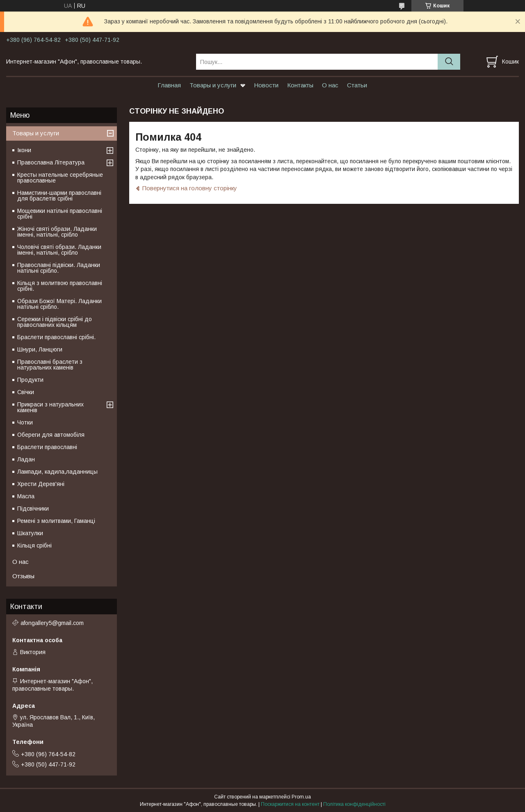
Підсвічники (33, 509)
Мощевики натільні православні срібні (60, 214)
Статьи (357, 85)
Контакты (300, 85)
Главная (169, 85)
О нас (330, 85)
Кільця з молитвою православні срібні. (60, 286)
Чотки (25, 422)
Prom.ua (301, 797)
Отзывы (23, 576)
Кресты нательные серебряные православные (60, 178)
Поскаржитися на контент (290, 804)
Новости (266, 85)
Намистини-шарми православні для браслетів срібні (59, 196)
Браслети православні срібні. (56, 337)
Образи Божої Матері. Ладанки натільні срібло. (59, 304)
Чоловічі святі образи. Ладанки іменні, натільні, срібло (59, 250)
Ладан (26, 459)
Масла (26, 496)
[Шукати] (449, 62)
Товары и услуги (213, 85)
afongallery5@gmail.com (52, 623)
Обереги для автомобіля (51, 435)
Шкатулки (30, 533)
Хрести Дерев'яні (41, 484)
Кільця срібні (34, 545)
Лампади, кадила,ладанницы (57, 472)
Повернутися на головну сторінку (190, 188)
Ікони (24, 150)
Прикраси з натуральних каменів (50, 407)
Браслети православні (47, 447)
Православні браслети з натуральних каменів (50, 365)
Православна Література (51, 162)
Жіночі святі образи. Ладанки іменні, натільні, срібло (57, 232)
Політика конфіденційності (354, 804)
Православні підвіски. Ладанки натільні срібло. (59, 268)
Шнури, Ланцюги (40, 349)
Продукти (30, 380)
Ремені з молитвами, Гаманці (56, 521)
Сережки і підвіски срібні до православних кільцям (55, 322)
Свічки (26, 392)
